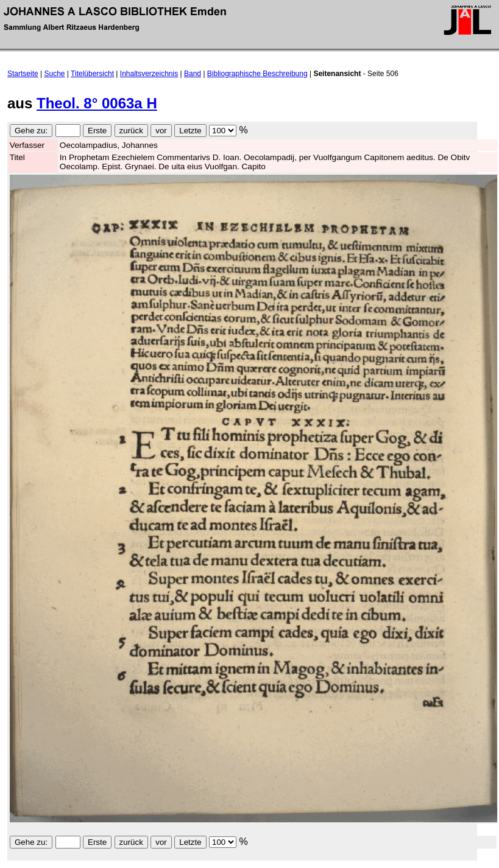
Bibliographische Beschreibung (257, 74)
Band (193, 74)
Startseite (23, 74)
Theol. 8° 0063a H (97, 103)
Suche (55, 74)
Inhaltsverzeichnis (149, 74)
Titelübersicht (92, 74)
